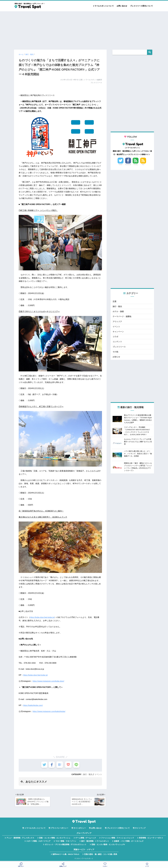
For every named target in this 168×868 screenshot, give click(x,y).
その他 (116, 353)
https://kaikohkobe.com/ (33, 705)
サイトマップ (140, 829)
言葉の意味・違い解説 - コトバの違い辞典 (101, 855)
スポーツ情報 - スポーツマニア (38, 842)
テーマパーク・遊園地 (122, 317)
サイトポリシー (80, 829)
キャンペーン (119, 332)
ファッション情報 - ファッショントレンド (118, 839)
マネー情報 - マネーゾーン (66, 842)
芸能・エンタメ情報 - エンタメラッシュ (55, 839)
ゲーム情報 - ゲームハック (86, 839)
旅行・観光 (88, 774)
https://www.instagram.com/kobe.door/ (48, 681)
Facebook (128, 165)
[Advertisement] (84, 29)
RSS (143, 165)
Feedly (136, 165)
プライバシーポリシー (59, 829)
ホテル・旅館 (119, 312)
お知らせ (117, 358)
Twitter (121, 165)
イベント (98, 774)
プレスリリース (120, 348)
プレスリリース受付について (141, 6)
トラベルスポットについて (103, 6)
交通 (115, 301)
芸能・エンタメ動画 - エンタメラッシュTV (108, 845)
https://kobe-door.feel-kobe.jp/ (42, 617)
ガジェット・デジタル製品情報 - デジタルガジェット (66, 845)
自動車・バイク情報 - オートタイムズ (129, 842)
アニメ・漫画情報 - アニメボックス (20, 839)
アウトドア (118, 322)
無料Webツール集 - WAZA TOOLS (66, 855)
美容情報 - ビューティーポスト (151, 839)
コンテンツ (118, 343)
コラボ (116, 338)
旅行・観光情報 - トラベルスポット (95, 842)
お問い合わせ (122, 6)
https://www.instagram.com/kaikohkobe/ (49, 711)
